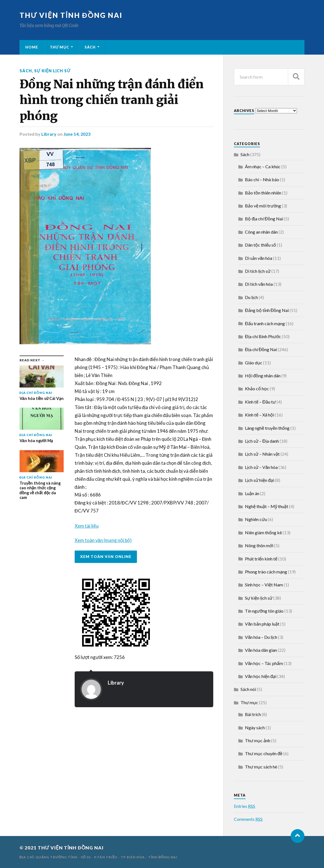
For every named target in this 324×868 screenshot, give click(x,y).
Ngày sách (255, 727)
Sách (90, 47)
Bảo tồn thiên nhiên (263, 193)
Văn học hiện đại (261, 676)
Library (49, 134)
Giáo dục (254, 363)
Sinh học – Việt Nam (264, 585)
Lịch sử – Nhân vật (262, 454)
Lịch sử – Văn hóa (261, 467)
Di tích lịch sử (258, 271)
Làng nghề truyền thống (267, 428)
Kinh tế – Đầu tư (260, 402)
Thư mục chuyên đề (264, 753)
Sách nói (248, 689)
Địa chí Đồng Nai (261, 349)
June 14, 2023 (77, 134)
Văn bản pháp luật (262, 624)
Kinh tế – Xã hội (260, 415)
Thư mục (60, 47)
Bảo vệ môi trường (263, 206)
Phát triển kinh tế (261, 559)
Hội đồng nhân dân (263, 376)
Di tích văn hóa (259, 284)
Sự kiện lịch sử (52, 71)
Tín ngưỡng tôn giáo (264, 611)
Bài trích (253, 714)
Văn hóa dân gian (261, 650)
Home (32, 47)
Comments (248, 819)
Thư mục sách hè (261, 767)
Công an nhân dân (261, 232)
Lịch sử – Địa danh (262, 441)
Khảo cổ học (257, 388)
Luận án (252, 493)
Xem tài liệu (87, 526)
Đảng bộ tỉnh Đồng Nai (267, 310)
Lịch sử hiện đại (260, 480)
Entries (245, 806)
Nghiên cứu (256, 519)
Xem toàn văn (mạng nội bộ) (103, 540)
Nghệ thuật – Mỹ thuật (267, 506)
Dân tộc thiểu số (260, 245)
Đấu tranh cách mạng (265, 323)
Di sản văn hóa (259, 258)
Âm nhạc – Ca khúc (263, 166)
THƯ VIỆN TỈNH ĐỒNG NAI (71, 15)
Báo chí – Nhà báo (262, 179)
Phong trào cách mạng (266, 572)
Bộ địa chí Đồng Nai (264, 219)
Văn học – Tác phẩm (264, 663)
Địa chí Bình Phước (263, 336)
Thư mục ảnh (258, 740)
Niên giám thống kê (263, 532)
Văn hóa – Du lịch (261, 637)
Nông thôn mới (259, 545)
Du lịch (251, 297)
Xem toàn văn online (106, 557)
